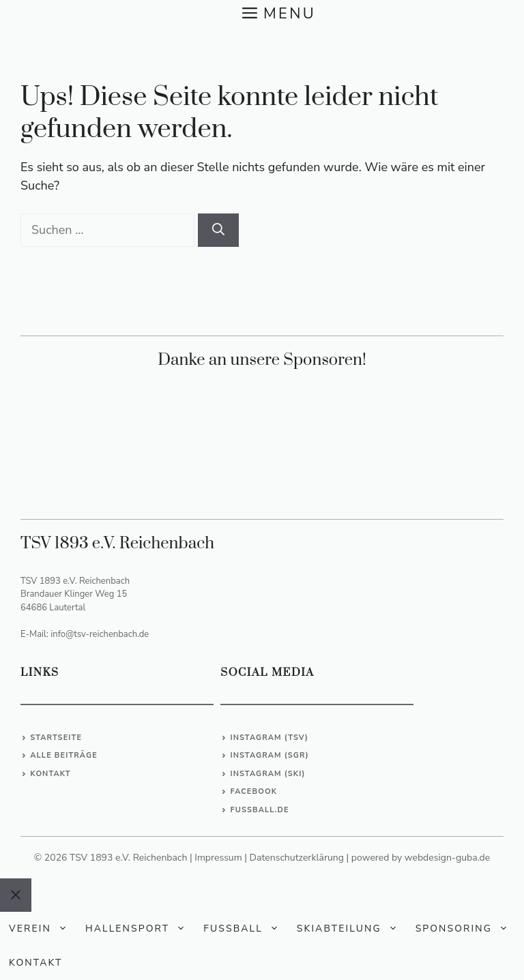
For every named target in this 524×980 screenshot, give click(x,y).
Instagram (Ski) (267, 774)
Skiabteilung (352, 929)
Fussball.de (259, 810)
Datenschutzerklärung (297, 858)
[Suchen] (218, 230)
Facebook (253, 791)
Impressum (218, 858)
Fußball (246, 929)
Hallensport (140, 929)
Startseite (56, 738)
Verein (43, 929)
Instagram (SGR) (269, 755)
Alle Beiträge (64, 755)
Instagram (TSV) (269, 738)
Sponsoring (466, 929)
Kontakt (50, 774)
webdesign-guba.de (447, 858)
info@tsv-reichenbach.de (100, 634)
